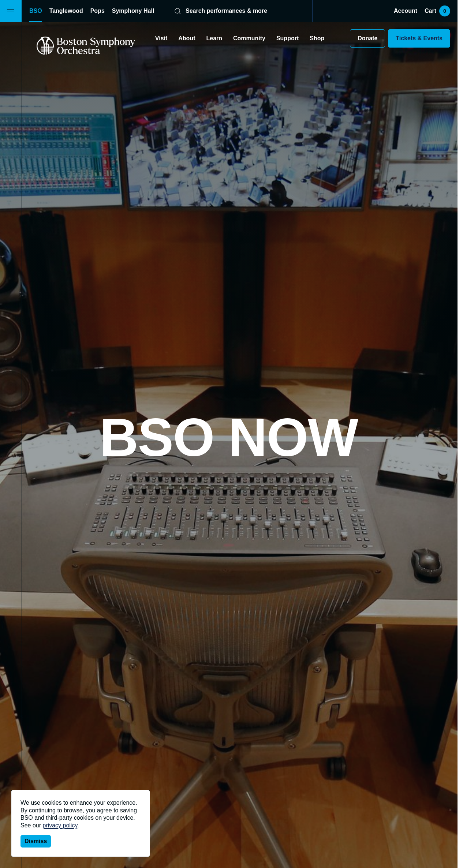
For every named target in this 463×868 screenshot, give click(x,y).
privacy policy (60, 825)
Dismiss (36, 841)
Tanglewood (66, 11)
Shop (317, 38)
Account (406, 11)
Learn (214, 38)
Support (287, 38)
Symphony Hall (133, 11)
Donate (367, 38)
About (187, 38)
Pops (98, 11)
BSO (36, 11)
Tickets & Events (419, 38)
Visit (161, 38)
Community (249, 38)
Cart (437, 11)
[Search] (235, 11)
